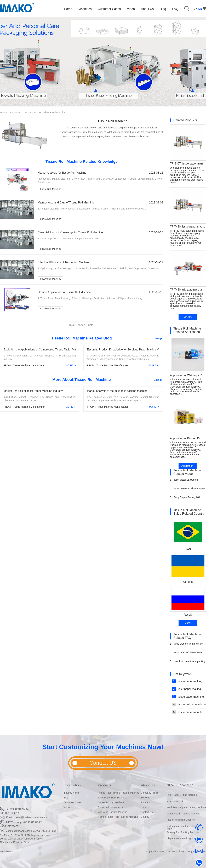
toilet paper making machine (189, 689)
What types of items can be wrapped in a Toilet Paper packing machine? (188, 645)
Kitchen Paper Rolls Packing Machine (118, 817)
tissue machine (33, 112)
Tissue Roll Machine (55, 112)
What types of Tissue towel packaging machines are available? (186, 654)
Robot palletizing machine (112, 807)
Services (145, 798)
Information (72, 785)
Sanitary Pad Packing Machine (183, 835)
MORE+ (188, 317)
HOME (4, 112)
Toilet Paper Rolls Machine (112, 798)
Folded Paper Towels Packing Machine (119, 793)
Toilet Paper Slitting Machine (182, 798)
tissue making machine (189, 704)
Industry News (71, 793)
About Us (148, 785)
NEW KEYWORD (180, 785)
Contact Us (147, 812)
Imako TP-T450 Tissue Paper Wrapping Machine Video (187, 490)
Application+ (188, 466)
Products (105, 785)
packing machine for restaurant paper (183, 830)
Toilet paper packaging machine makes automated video (188, 481)
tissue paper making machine (189, 681)
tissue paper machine (188, 697)
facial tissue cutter (176, 804)
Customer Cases (72, 802)
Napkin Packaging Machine (181, 792)
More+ (188, 623)
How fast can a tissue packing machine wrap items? (188, 663)
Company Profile (150, 793)
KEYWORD (16, 112)
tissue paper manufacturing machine (189, 712)
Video (67, 807)
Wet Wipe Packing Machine (113, 812)
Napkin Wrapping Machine (181, 823)
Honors (145, 807)
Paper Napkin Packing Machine (183, 816)
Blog (66, 798)
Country (145, 817)
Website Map (7, 852)
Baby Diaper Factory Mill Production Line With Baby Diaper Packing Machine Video (186, 499)
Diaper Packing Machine (111, 802)
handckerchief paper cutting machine (186, 810)
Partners (145, 802)
